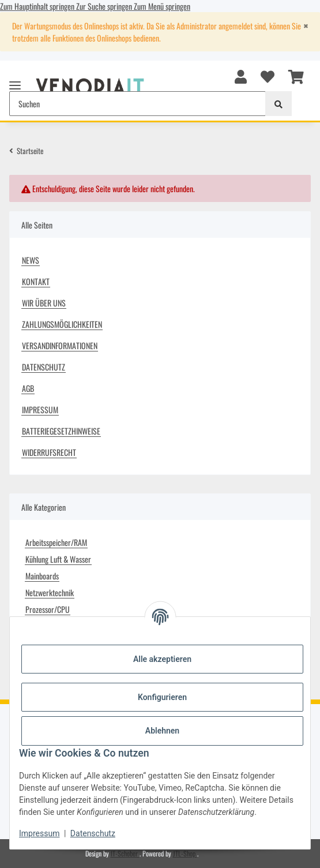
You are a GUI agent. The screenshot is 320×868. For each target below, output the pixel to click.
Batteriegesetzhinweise (61, 431)
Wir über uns (44, 303)
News (31, 260)
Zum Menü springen (162, 6)
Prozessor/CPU (48, 609)
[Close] (306, 26)
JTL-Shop (185, 853)
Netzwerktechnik (50, 592)
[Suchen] (278, 104)
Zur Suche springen (105, 6)
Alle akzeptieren (162, 659)
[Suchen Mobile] (138, 104)
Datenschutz (93, 833)
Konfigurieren (162, 697)
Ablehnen (162, 731)
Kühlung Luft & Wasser (58, 559)
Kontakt (36, 281)
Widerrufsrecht (49, 452)
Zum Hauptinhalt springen (38, 6)
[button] (241, 76)
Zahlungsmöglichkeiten (62, 324)
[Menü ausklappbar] (15, 81)
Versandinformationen (60, 345)
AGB (28, 388)
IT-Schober (125, 853)
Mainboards (42, 576)
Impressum (39, 833)
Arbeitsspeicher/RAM (56, 542)
